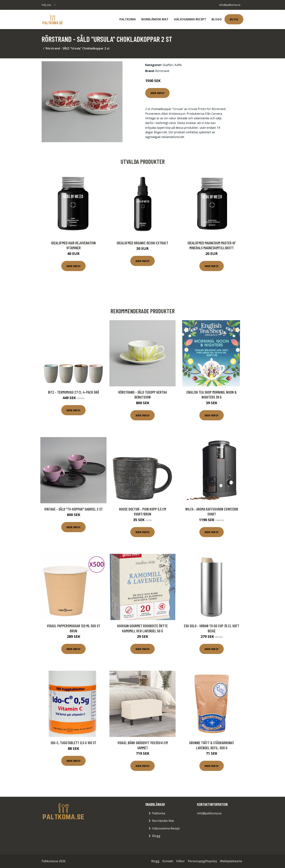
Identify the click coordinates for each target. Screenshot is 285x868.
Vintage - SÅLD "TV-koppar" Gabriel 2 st (73, 509)
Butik (234, 19)
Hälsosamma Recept (190, 19)
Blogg (217, 19)
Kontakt (168, 861)
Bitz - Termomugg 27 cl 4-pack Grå (74, 392)
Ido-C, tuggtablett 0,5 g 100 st (74, 743)
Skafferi (168, 65)
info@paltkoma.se (230, 5)
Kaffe (178, 65)
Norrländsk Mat (155, 19)
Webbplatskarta (231, 861)
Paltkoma (128, 19)
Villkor (180, 861)
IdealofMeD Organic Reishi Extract (142, 243)
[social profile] (55, 5)
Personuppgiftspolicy (202, 861)
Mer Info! (157, 93)
